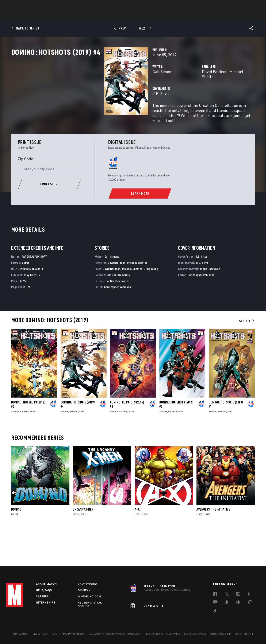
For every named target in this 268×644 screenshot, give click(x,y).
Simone (15, 446)
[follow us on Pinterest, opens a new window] (238, 602)
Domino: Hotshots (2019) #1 (226, 439)
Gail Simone (98, 90)
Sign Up (36, 5)
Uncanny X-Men (83, 544)
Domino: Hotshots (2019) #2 (176, 439)
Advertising (88, 584)
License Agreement (195, 634)
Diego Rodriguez (210, 303)
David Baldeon (182, 90)
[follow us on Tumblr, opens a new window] (249, 594)
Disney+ (84, 590)
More (196, 15)
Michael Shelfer (211, 90)
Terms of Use (20, 634)
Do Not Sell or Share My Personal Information (114, 634)
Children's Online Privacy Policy (162, 634)
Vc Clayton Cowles (118, 315)
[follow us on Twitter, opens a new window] (227, 594)
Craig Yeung (151, 303)
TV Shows (146, 15)
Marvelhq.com (89, 596)
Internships (46, 603)
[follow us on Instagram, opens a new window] (238, 594)
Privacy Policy (40, 634)
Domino (16, 544)
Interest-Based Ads (221, 634)
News (70, 15)
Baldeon (24, 446)
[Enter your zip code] (50, 203)
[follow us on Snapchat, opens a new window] (227, 603)
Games (164, 15)
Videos (180, 15)
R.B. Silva (95, 107)
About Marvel (47, 584)
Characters (107, 15)
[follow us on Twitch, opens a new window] (250, 603)
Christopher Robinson (117, 321)
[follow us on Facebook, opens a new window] (215, 594)
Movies (127, 15)
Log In (22, 5)
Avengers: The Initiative (213, 544)
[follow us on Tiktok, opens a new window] (215, 611)
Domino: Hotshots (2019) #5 (28, 439)
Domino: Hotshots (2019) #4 (78, 439)
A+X (137, 544)
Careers (42, 596)
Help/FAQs (44, 590)
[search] (254, 5)
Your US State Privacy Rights (68, 634)
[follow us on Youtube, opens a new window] (215, 602)
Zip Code (26, 193)
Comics (86, 15)
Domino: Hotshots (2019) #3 (127, 439)
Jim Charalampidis (118, 309)
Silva (32, 446)
